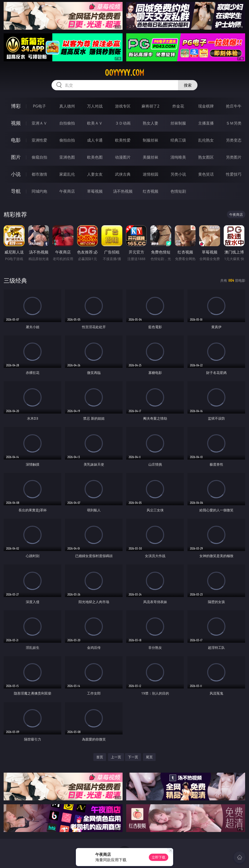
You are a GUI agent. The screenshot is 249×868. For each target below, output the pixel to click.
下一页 (133, 757)
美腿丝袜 (151, 157)
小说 (16, 174)
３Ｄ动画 (123, 123)
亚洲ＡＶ (39, 123)
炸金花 (178, 106)
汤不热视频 (123, 191)
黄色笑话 (206, 174)
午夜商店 (67, 191)
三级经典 (15, 280)
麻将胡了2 (150, 106)
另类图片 (234, 157)
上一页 (116, 757)
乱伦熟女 (206, 140)
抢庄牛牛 (234, 106)
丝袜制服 (178, 123)
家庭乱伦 (67, 174)
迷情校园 (151, 174)
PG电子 (39, 106)
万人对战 (95, 106)
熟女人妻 (151, 123)
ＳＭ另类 (234, 123)
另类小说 (178, 174)
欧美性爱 (123, 140)
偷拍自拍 (67, 140)
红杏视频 (151, 191)
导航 (16, 191)
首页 (100, 757)
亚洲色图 (67, 157)
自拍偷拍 (67, 123)
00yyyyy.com (124, 73)
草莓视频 (95, 191)
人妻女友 (95, 174)
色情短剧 (178, 191)
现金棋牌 (206, 106)
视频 (16, 123)
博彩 (16, 106)
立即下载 (159, 857)
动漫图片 (123, 157)
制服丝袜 (151, 140)
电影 (16, 140)
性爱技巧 (234, 174)
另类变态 (234, 140)
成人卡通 (95, 140)
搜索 (188, 85)
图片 (16, 157)
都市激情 (39, 174)
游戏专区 (123, 106)
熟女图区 (206, 157)
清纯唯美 (178, 157)
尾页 (149, 757)
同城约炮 (39, 191)
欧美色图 (95, 157)
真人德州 (67, 106)
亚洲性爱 (39, 140)
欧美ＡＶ (95, 123)
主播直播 (206, 123)
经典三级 (178, 140)
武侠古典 (123, 174)
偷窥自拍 (39, 157)
